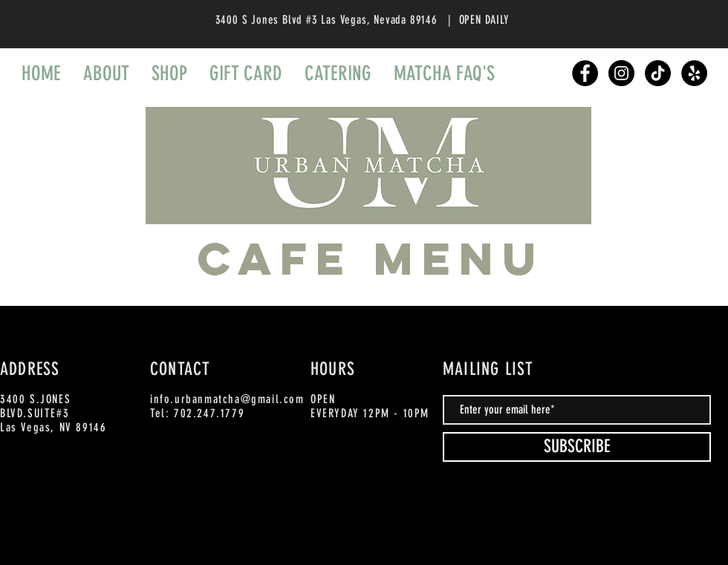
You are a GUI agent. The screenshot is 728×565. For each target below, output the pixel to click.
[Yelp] (694, 73)
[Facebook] (585, 73)
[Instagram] (621, 73)
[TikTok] (658, 73)
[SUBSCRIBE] (577, 447)
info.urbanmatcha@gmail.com (227, 399)
